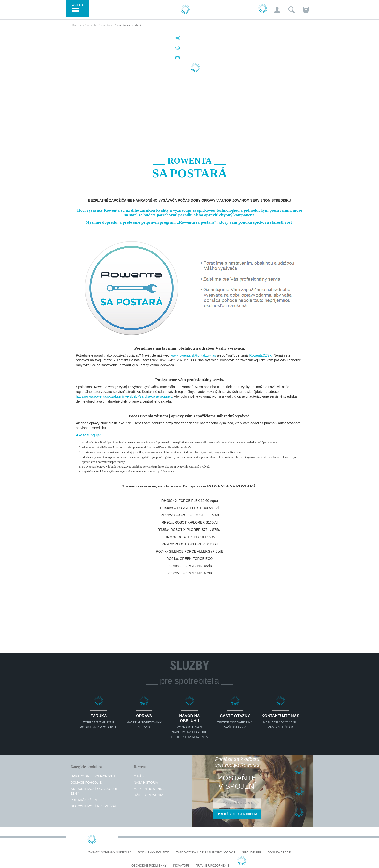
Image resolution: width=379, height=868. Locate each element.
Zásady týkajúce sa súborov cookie (206, 853)
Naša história (146, 782)
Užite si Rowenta (149, 795)
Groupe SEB (251, 853)
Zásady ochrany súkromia (110, 853)
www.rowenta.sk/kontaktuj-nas (193, 355)
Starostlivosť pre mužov (93, 806)
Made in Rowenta (149, 789)
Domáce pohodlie (86, 782)
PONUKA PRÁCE (279, 853)
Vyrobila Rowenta (98, 25)
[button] (277, 10)
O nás (138, 776)
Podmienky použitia (154, 853)
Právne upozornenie (212, 866)
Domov (77, 25)
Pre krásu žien (84, 800)
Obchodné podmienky (149, 866)
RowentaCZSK (261, 355)
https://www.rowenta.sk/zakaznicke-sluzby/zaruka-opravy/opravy (124, 396)
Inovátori (181, 866)
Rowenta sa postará (127, 25)
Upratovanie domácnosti (93, 776)
